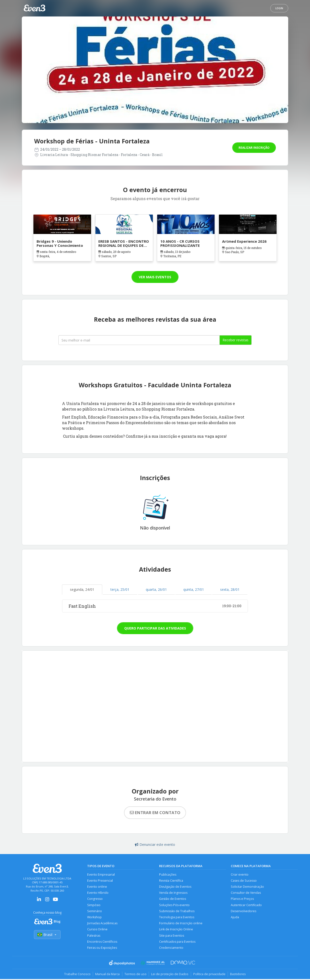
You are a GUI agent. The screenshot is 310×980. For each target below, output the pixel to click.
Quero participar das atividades (155, 628)
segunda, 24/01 (82, 589)
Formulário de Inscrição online (181, 924)
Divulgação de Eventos (175, 887)
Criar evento (240, 875)
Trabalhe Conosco (76, 975)
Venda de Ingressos (173, 893)
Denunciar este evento (155, 844)
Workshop (95, 918)
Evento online (97, 887)
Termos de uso (135, 975)
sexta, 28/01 (230, 589)
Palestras (94, 936)
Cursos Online (97, 930)
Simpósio (94, 905)
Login (279, 8)
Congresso (95, 899)
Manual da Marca (107, 975)
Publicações (168, 875)
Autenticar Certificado (246, 905)
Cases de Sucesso (244, 881)
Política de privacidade (210, 975)
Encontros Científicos (102, 942)
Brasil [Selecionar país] (47, 935)
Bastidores (239, 975)
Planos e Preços (242, 899)
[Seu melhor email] (139, 340)
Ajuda (235, 918)
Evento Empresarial (101, 875)
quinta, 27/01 (194, 589)
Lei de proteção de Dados (170, 975)
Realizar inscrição (254, 148)
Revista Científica (171, 881)
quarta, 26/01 (156, 589)
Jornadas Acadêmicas (102, 924)
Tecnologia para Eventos (177, 918)
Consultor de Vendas (246, 893)
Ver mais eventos (155, 277)
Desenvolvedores (244, 912)
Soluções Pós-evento (174, 905)
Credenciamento (171, 949)
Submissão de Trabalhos (177, 912)
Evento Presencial (100, 881)
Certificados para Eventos (177, 942)
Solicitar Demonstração (247, 887)
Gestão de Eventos (173, 899)
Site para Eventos (172, 936)
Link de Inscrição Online (176, 930)
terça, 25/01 (120, 589)
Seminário (95, 912)
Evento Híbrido (98, 893)
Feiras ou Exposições (102, 949)
